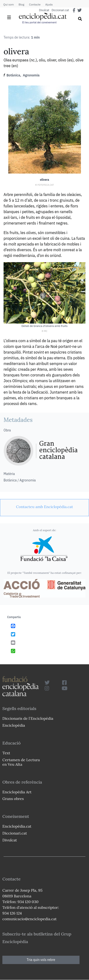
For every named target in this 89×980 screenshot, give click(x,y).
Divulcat (44, 10)
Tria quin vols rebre (41, 960)
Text (6, 753)
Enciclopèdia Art (17, 792)
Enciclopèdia (14, 725)
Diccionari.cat (60, 10)
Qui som (9, 4)
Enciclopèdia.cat (17, 826)
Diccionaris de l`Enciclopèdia (28, 718)
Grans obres (13, 799)
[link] (44, 507)
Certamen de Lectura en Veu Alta (21, 762)
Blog (21, 4)
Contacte (35, 4)
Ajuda (49, 4)
